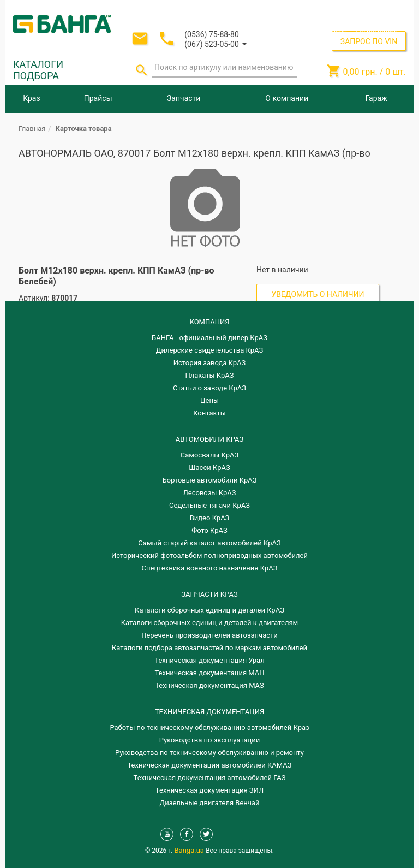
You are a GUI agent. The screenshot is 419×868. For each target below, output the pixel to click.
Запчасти (184, 98)
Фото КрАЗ (209, 530)
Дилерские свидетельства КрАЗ (210, 350)
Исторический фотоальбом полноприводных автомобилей (209, 555)
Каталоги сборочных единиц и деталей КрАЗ (209, 610)
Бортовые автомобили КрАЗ (210, 480)
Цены (209, 400)
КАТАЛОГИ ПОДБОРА (38, 70)
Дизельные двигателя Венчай (210, 803)
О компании (287, 98)
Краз (31, 98)
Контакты (209, 413)
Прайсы (98, 98)
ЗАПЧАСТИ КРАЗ (209, 594)
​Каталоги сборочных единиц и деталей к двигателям (209, 623)
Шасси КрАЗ (209, 468)
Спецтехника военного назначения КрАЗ (210, 568)
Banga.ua (190, 850)
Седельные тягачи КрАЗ (209, 505)
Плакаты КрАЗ (209, 375)
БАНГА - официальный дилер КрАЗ (209, 338)
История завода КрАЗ (210, 363)
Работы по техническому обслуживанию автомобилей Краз (209, 727)
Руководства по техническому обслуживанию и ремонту (209, 753)
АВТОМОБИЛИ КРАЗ (209, 439)
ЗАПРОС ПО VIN (369, 41)
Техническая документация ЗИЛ (209, 790)
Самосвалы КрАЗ (209, 455)
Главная (32, 129)
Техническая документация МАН (209, 673)
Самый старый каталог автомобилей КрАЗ (209, 543)
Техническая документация (209, 712)
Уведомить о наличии (318, 294)
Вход (339, 30)
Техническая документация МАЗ (209, 685)
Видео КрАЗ (210, 518)
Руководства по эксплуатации (210, 740)
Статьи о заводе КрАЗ (209, 388)
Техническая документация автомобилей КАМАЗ (209, 765)
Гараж (376, 98)
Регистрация (376, 30)
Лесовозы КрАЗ (210, 493)
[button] (216, 43)
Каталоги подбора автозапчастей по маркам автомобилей (209, 648)
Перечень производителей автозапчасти (209, 635)
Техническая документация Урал (209, 660)
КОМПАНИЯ (209, 322)
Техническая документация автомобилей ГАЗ (210, 778)
